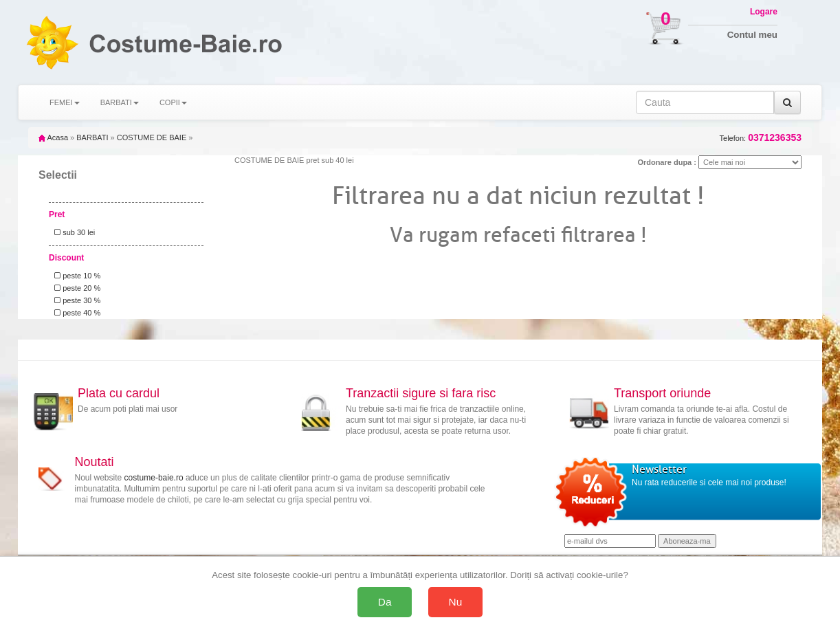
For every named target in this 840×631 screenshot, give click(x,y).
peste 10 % (75, 276)
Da (385, 602)
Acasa (53, 137)
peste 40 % (75, 313)
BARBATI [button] (120, 102)
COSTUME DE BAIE (152, 137)
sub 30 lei (73, 232)
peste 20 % (75, 288)
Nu (456, 602)
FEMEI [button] (65, 102)
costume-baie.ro (154, 478)
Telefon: (761, 138)
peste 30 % (75, 300)
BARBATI (92, 137)
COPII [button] (173, 102)
